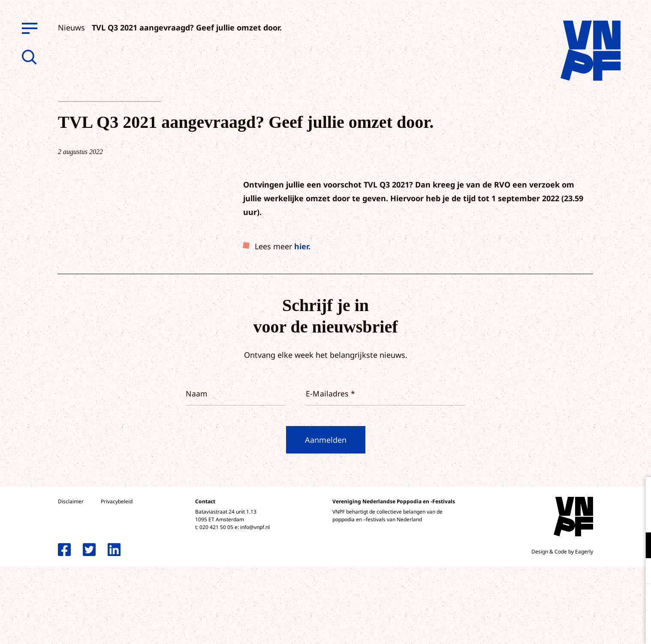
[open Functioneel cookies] (637, 546)
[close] (638, 493)
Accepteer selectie (578, 628)
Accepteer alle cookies (578, 603)
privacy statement (609, 517)
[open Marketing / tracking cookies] (637, 572)
